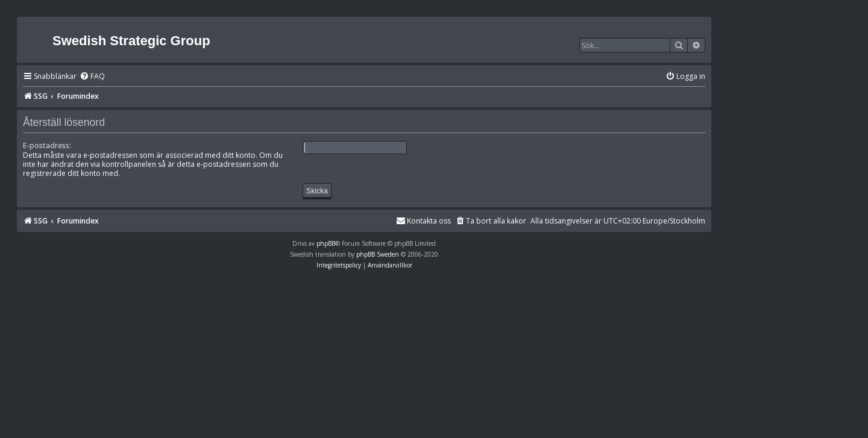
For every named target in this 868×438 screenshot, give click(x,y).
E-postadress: (47, 145)
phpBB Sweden (378, 254)
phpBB (326, 243)
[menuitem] (92, 77)
